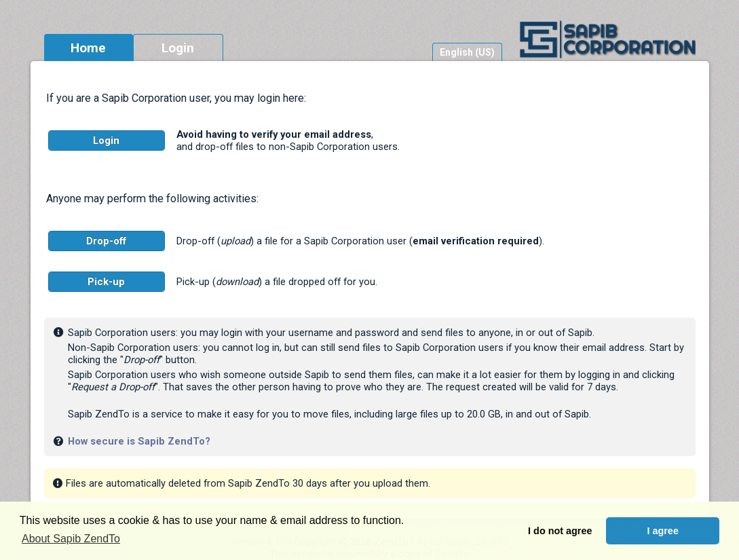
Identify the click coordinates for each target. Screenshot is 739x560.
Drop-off (106, 241)
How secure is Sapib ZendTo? (139, 441)
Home (88, 48)
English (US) (467, 52)
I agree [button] (662, 531)
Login (178, 48)
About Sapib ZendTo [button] (71, 539)
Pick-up (106, 282)
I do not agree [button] (560, 531)
